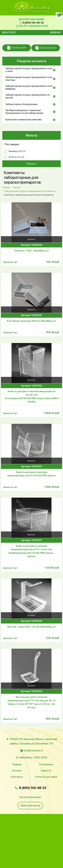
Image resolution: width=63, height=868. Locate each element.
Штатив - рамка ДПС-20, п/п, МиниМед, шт (32, 627)
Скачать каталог (46, 48)
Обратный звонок (30, 806)
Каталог (9, 33)
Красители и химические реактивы (24, 120)
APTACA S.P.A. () (16, 157)
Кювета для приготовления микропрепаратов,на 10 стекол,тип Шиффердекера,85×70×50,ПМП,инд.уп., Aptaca (32, 551)
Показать (31, 164)
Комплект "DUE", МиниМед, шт (32, 251)
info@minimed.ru (33, 751)
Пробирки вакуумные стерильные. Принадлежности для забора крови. (25, 112)
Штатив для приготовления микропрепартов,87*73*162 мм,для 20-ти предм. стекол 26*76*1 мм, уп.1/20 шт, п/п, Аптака (31, 702)
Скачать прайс (17, 48)
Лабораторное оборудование (21, 104)
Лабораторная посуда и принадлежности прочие (28, 96)
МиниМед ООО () (17, 151)
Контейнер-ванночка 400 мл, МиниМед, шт (32, 321)
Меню (56, 33)
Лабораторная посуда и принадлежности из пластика (29, 79)
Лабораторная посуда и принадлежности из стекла (29, 70)
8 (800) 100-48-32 (31, 23)
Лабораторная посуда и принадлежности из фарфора (29, 87)
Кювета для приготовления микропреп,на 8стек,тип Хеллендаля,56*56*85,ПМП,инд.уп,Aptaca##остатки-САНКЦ (32, 397)
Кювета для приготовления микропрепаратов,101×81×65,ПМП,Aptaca (31, 474)
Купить (31, 239)
